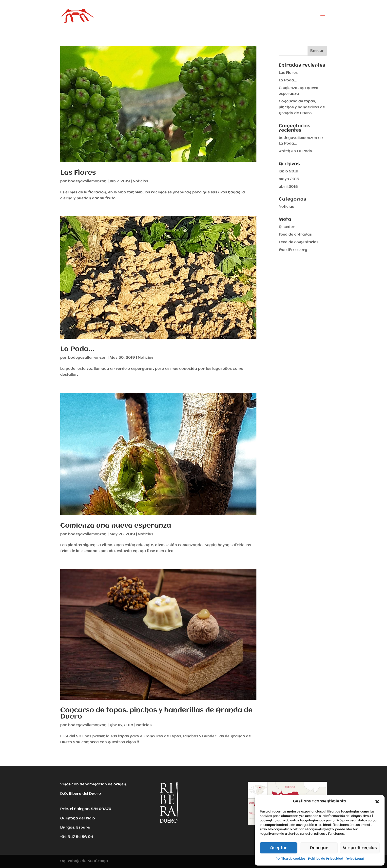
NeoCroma (98, 861)
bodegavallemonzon (87, 181)
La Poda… (77, 349)
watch (284, 151)
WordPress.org (293, 250)
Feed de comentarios (299, 242)
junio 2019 (289, 171)
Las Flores (78, 173)
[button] (377, 802)
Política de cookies (290, 859)
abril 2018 (288, 187)
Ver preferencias (360, 848)
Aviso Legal (355, 859)
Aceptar (279, 848)
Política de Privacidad (326, 859)
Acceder (287, 227)
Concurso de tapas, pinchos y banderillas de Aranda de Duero (156, 714)
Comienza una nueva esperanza (116, 526)
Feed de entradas (295, 235)
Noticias (140, 181)
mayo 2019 (289, 179)
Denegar (319, 848)
